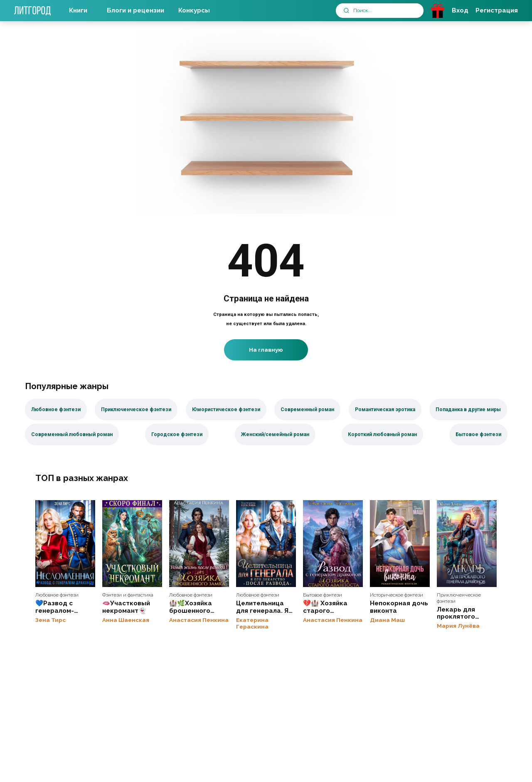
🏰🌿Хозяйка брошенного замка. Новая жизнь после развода (199, 544)
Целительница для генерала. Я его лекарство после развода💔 (266, 544)
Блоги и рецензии (135, 10)
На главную (266, 350)
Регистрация (497, 10)
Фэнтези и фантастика (128, 595)
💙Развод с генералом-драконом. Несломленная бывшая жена (65, 544)
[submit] (346, 11)
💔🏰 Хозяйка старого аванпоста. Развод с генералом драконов (333, 544)
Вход (460, 10)
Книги (78, 10)
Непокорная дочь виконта (400, 544)
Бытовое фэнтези (323, 595)
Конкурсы (194, 10)
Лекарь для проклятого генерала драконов (467, 544)
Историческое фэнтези (397, 595)
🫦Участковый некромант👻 (132, 544)
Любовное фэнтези (57, 595)
